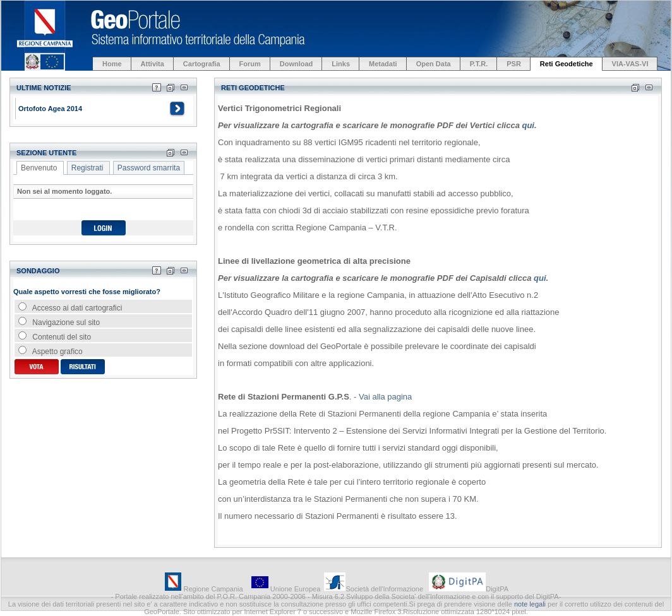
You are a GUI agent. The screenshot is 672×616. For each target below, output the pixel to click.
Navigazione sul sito (59, 323)
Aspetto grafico (51, 352)
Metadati (383, 64)
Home (112, 64)
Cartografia (202, 64)
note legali (530, 604)
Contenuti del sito (55, 337)
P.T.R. (479, 64)
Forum (250, 64)
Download (297, 64)
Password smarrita (149, 168)
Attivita (153, 64)
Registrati (87, 168)
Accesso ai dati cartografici (70, 308)
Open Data (434, 64)
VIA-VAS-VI (630, 64)
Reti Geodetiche (567, 64)
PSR (514, 64)
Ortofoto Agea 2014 (50, 109)
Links (341, 64)
